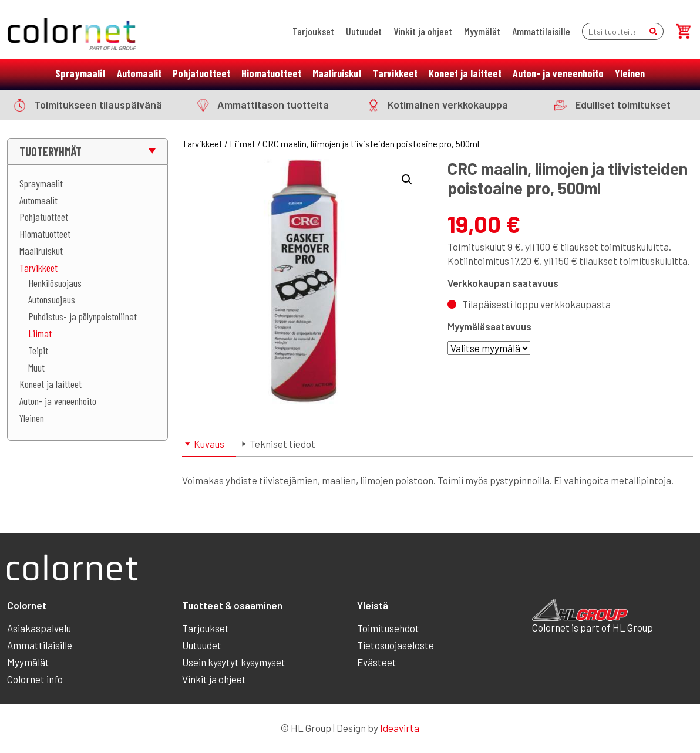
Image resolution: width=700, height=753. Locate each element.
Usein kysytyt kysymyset (234, 662)
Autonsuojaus (52, 299)
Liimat (40, 333)
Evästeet (377, 662)
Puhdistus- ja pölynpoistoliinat (83, 316)
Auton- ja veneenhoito (558, 73)
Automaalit (139, 73)
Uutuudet (364, 31)
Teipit (38, 350)
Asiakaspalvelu (39, 628)
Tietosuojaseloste (396, 645)
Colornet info (35, 679)
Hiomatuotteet (271, 73)
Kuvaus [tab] (209, 444)
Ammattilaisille (541, 31)
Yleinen (630, 73)
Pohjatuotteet (201, 73)
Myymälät (482, 31)
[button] (407, 180)
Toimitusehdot (388, 628)
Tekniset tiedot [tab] (282, 444)
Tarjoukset (313, 31)
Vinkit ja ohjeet (423, 31)
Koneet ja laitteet (465, 73)
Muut (36, 367)
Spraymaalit (80, 73)
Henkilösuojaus (55, 283)
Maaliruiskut (337, 73)
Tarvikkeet (395, 73)
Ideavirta (400, 728)
